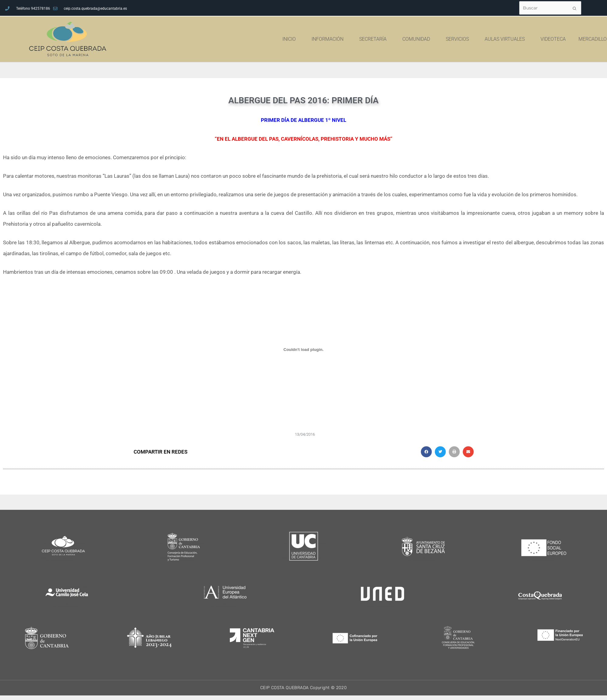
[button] (426, 452)
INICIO (329, 39)
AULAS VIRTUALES (545, 39)
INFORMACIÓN (368, 39)
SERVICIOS (497, 39)
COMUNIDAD (456, 39)
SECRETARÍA (413, 39)
